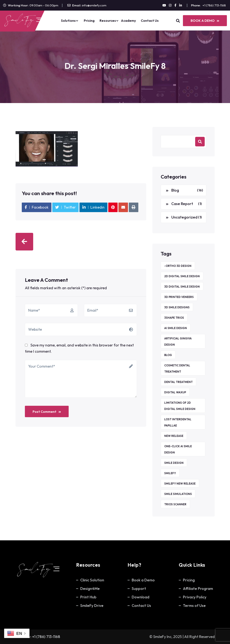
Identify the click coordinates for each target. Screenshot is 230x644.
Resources (108, 21)
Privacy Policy (195, 597)
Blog (175, 190)
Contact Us (150, 21)
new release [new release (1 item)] (174, 436)
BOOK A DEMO (205, 21)
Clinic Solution (92, 580)
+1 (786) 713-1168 (214, 5)
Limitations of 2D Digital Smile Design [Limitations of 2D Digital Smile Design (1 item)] (180, 406)
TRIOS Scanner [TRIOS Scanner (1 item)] (175, 504)
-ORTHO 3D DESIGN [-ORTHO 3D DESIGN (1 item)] (178, 266)
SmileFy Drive (92, 606)
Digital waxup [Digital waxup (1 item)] (175, 392)
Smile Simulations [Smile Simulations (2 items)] (178, 494)
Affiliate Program (198, 589)
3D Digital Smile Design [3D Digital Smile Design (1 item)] (182, 287)
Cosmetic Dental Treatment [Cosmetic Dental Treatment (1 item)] (177, 368)
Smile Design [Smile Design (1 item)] (174, 463)
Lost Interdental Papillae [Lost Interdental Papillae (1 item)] (178, 422)
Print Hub (88, 597)
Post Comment (47, 412)
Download (141, 597)
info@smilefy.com (94, 5)
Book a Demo (143, 580)
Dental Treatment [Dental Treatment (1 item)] (178, 382)
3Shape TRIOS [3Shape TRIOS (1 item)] (174, 318)
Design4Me (90, 589)
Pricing (89, 21)
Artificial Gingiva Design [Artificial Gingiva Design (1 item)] (178, 341)
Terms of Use (194, 606)
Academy (128, 21)
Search (200, 142)
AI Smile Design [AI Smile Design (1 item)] (176, 328)
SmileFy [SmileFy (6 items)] (170, 473)
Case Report (182, 204)
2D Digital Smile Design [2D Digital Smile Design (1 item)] (182, 276)
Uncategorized (184, 217)
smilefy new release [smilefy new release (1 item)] (180, 484)
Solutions (68, 21)
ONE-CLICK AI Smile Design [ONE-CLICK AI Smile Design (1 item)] (178, 449)
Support (139, 589)
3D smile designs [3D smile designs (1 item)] (177, 307)
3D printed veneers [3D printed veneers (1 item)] (179, 297)
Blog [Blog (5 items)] (168, 355)
